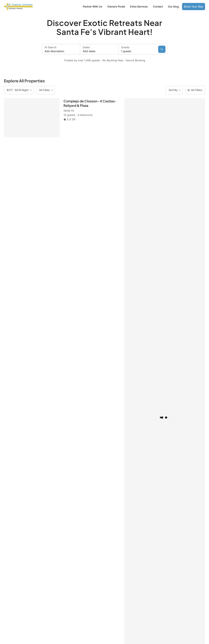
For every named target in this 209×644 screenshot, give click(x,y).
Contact (158, 7)
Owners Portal (116, 7)
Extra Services (139, 7)
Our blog (173, 7)
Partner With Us (92, 7)
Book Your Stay (194, 7)
